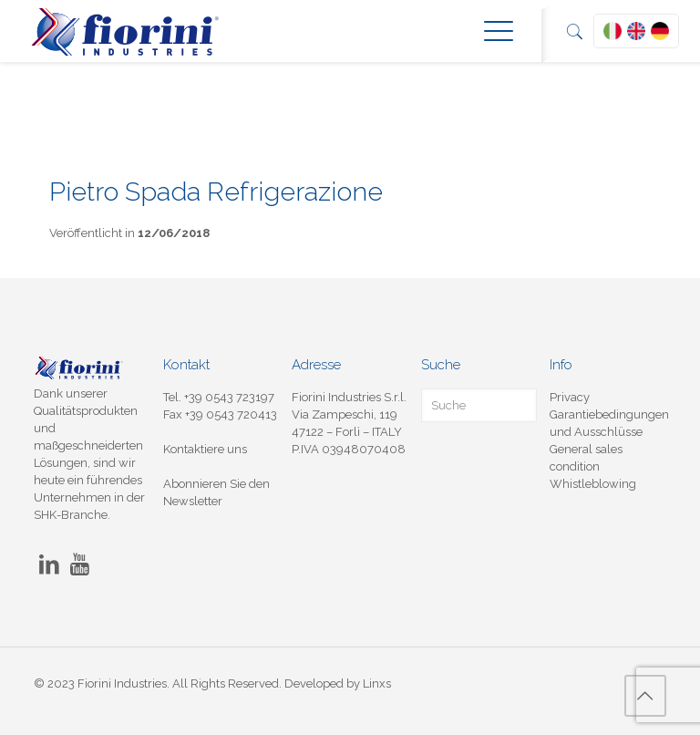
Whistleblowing (593, 484)
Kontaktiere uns (205, 449)
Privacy (570, 397)
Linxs (377, 683)
